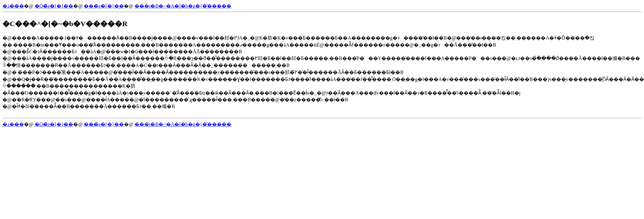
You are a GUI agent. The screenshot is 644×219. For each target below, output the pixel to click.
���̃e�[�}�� (104, 6)
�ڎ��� (13, 6)
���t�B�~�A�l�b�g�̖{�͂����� (183, 6)
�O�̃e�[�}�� (54, 6)
